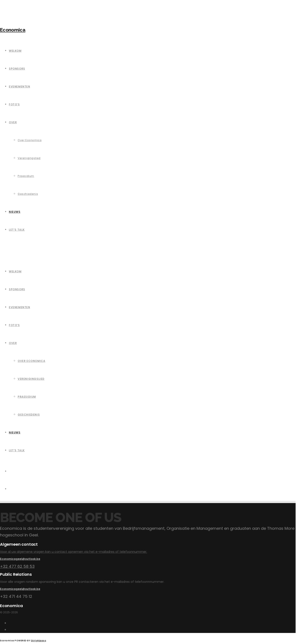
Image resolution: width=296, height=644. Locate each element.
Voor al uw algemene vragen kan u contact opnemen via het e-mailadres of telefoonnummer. (74, 552)
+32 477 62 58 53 (17, 566)
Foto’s (14, 325)
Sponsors (17, 289)
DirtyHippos (39, 641)
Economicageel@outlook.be (20, 559)
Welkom (15, 271)
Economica (13, 30)
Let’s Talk (17, 450)
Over (13, 343)
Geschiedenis (29, 415)
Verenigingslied (31, 379)
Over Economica (31, 361)
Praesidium (27, 397)
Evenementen (20, 307)
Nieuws (15, 432)
